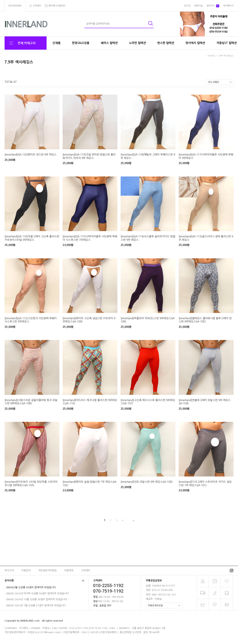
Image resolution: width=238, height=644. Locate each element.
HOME (211, 56)
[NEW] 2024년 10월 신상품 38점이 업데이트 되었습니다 (37, 600)
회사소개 (9, 570)
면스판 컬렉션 (166, 43)
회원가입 (198, 6)
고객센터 (86, 570)
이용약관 (69, 570)
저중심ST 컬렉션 (227, 43)
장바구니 (213, 6)
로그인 (187, 6)
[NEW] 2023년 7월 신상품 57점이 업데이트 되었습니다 (36, 605)
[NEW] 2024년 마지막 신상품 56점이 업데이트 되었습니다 (38, 593)
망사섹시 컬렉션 (195, 43)
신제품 (56, 43)
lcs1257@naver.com (48, 632)
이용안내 (26, 570)
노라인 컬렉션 (137, 43)
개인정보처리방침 (47, 570)
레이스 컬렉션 (109, 43)
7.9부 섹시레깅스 (225, 56)
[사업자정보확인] (108, 632)
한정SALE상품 (81, 43)
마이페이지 (228, 6)
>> (133, 520)
